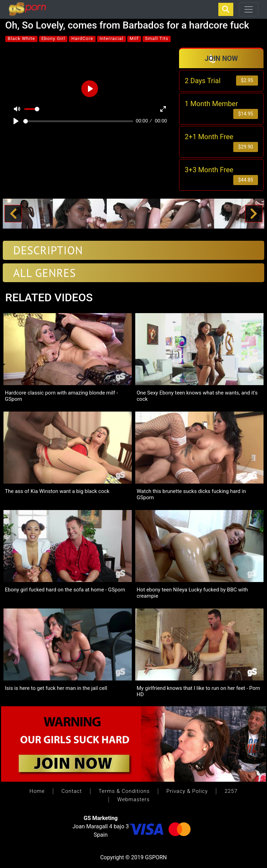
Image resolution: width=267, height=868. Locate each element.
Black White (21, 38)
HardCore (82, 38)
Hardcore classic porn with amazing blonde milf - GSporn (61, 396)
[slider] (78, 121)
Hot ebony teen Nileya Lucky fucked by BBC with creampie (192, 593)
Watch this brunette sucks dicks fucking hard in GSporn (191, 494)
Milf (134, 38)
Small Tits (157, 38)
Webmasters (133, 799)
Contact (72, 791)
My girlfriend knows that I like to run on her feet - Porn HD (198, 691)
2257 (231, 791)
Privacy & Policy (187, 791)
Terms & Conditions (124, 791)
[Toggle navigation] (249, 9)
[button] (13, 214)
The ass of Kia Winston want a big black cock (57, 491)
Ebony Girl (53, 38)
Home (37, 791)
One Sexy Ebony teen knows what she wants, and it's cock (197, 396)
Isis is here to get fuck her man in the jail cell (56, 688)
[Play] (16, 121)
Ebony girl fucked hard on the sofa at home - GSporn (65, 590)
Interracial (111, 38)
